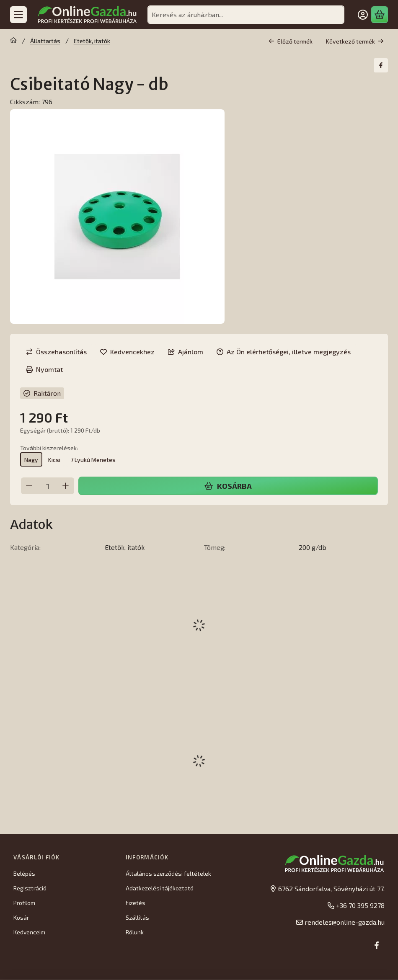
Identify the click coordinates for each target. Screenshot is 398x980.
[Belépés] (363, 15)
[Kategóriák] (18, 15)
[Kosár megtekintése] (380, 15)
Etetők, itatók (92, 41)
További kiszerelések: (49, 447)
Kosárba (228, 486)
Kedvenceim (29, 932)
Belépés (24, 873)
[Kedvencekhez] (127, 352)
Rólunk (135, 932)
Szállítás (137, 917)
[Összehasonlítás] (56, 352)
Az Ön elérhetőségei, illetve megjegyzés (284, 352)
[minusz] (29, 486)
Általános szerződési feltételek (168, 873)
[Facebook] (377, 945)
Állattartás (45, 41)
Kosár (21, 917)
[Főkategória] (13, 41)
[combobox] (246, 15)
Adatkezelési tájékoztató (160, 888)
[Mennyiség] (48, 486)
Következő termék (355, 41)
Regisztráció (30, 888)
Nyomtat (44, 369)
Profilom (24, 903)
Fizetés (136, 903)
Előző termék (291, 41)
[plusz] (66, 486)
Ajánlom (186, 352)
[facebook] (381, 65)
